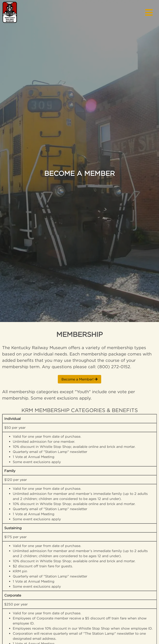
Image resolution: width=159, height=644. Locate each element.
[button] (149, 12)
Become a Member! (79, 379)
